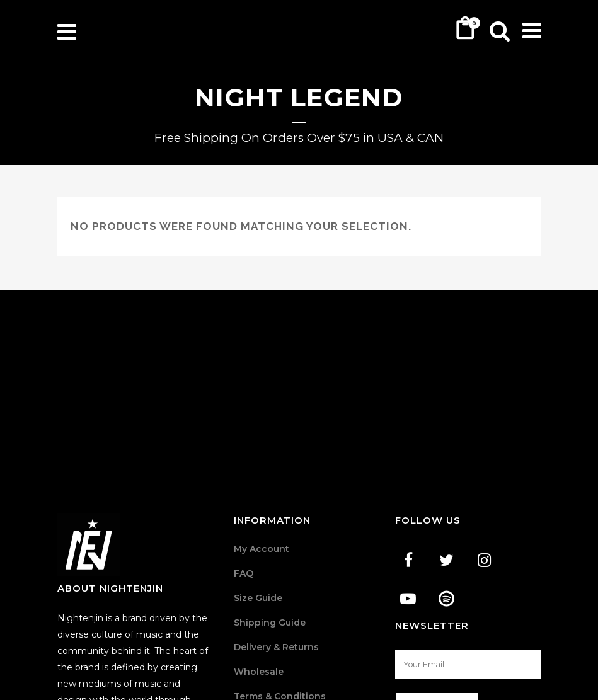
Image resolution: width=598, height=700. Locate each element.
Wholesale (259, 556)
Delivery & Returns (276, 532)
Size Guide (258, 483)
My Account (262, 433)
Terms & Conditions (280, 581)
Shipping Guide (270, 507)
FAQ (244, 458)
